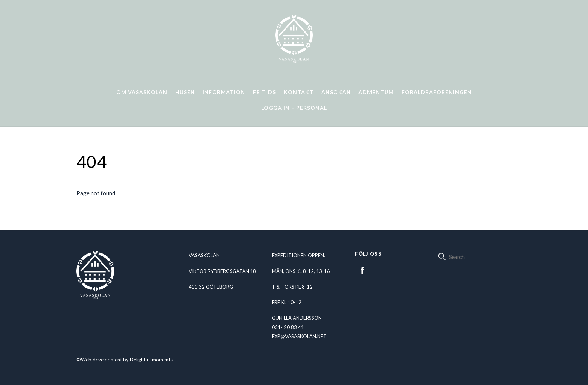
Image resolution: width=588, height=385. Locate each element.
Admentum (376, 92)
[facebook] (363, 269)
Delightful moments (151, 360)
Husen (185, 92)
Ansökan (336, 92)
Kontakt (299, 92)
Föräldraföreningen (437, 92)
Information (224, 92)
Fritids (265, 92)
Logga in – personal (294, 108)
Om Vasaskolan (142, 92)
